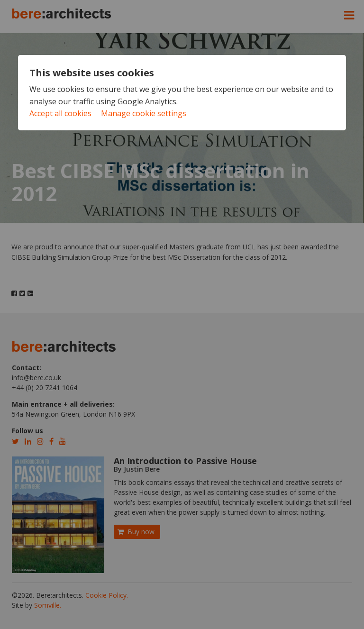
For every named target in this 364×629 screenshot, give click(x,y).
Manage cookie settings (144, 113)
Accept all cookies (60, 113)
